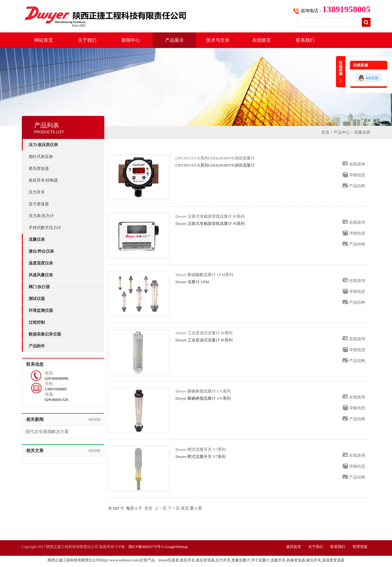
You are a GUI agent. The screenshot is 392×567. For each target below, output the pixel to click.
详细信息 (357, 175)
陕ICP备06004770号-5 (146, 547)
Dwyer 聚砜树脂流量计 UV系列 (203, 391)
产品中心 (342, 132)
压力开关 (37, 192)
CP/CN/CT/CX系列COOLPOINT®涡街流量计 (215, 158)
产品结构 (357, 186)
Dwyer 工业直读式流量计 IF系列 (204, 333)
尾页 (185, 508)
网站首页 (44, 40)
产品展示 (174, 40)
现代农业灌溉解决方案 (47, 432)
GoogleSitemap (176, 547)
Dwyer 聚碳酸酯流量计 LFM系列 (205, 275)
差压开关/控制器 (43, 180)
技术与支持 (218, 40)
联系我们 (305, 40)
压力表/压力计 (41, 216)
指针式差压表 (41, 157)
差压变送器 (39, 168)
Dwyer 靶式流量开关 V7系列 (201, 449)
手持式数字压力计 (45, 228)
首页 (325, 132)
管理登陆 (360, 547)
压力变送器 (39, 204)
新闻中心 (131, 40)
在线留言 (262, 40)
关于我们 (87, 40)
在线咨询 (357, 164)
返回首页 (294, 547)
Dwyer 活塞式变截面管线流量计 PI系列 (210, 216)
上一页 (161, 508)
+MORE (94, 420)
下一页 (174, 508)
